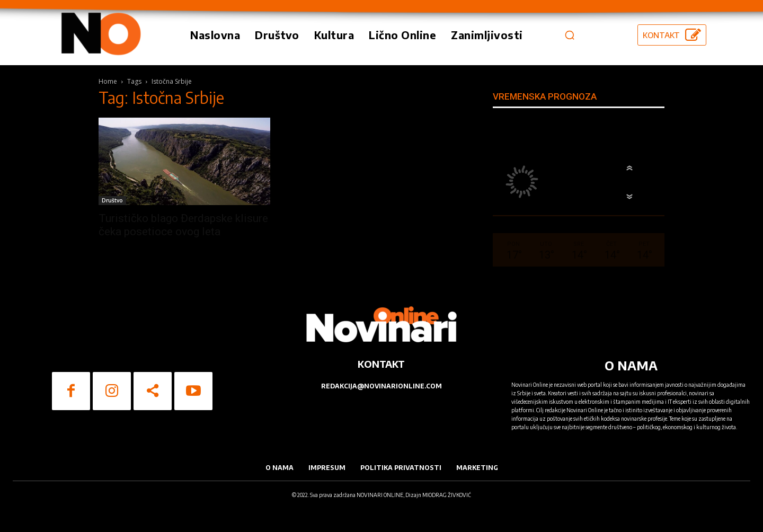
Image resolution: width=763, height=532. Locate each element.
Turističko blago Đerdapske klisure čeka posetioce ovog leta (183, 225)
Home (108, 81)
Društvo (112, 200)
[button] (570, 35)
